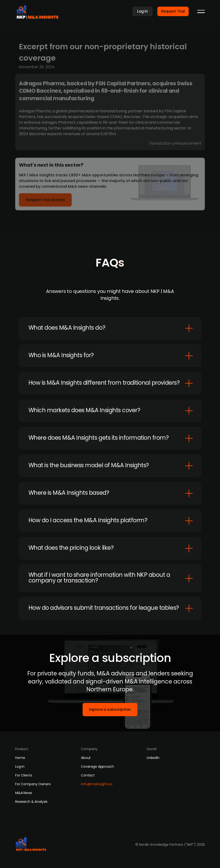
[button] (201, 11)
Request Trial (173, 11)
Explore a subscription (110, 709)
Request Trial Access (45, 201)
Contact (88, 775)
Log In (143, 11)
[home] (39, 11)
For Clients (24, 775)
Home (20, 758)
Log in (20, 766)
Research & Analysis (31, 802)
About (86, 758)
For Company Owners (33, 784)
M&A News (24, 793)
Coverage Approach (97, 766)
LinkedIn (153, 758)
